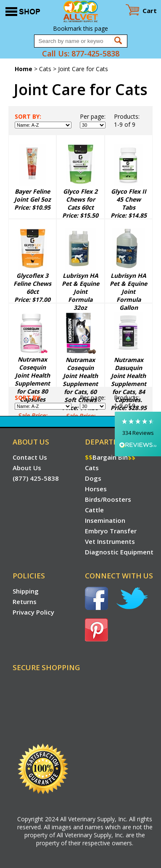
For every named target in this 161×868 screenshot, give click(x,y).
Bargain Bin (110, 457)
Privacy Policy (33, 612)
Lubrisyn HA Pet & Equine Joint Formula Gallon (128, 292)
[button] (138, 434)
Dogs (93, 478)
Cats (45, 69)
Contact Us (30, 457)
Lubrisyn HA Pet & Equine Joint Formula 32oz (80, 292)
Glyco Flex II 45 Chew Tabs (129, 199)
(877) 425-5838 (36, 478)
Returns (25, 602)
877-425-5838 (95, 53)
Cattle (94, 510)
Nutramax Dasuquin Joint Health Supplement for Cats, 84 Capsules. (129, 380)
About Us (27, 468)
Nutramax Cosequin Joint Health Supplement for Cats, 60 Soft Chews (80, 380)
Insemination (105, 520)
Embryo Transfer (111, 531)
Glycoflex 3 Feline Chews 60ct (32, 284)
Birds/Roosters (108, 499)
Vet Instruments (110, 541)
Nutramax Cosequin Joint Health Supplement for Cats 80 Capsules (32, 379)
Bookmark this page (80, 28)
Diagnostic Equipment (119, 552)
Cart (150, 11)
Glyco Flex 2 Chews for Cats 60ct (80, 199)
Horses (96, 489)
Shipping (26, 591)
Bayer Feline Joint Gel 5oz (33, 195)
